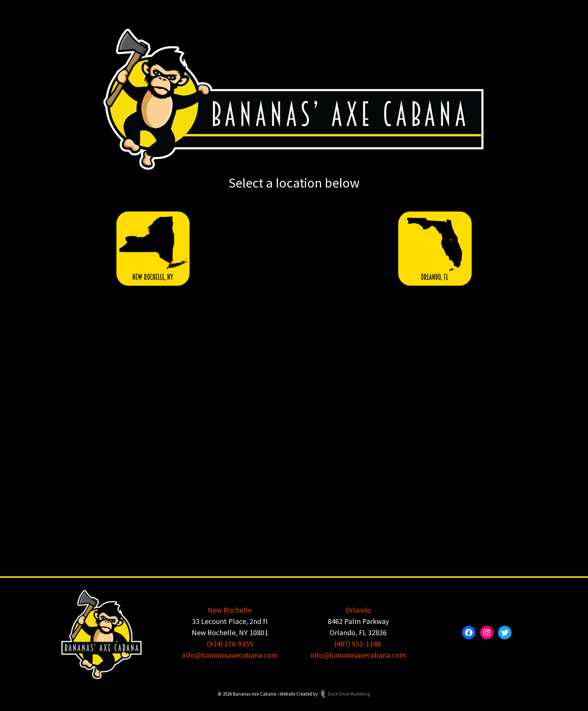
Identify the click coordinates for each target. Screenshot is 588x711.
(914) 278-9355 (230, 644)
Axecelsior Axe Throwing (361, 372)
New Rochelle (230, 610)
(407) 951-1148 (357, 644)
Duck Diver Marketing (345, 694)
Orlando (358, 610)
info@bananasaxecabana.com (230, 655)
